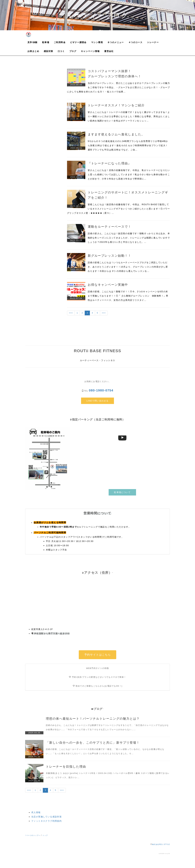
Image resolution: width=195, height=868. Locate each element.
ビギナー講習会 (78, 42)
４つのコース (135, 42)
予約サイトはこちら (98, 655)
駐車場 (46, 42)
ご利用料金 (60, 42)
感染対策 (48, 51)
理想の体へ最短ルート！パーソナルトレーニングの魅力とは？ (93, 719)
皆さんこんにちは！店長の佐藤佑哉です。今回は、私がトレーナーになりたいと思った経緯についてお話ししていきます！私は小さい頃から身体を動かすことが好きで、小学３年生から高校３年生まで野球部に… (129, 174)
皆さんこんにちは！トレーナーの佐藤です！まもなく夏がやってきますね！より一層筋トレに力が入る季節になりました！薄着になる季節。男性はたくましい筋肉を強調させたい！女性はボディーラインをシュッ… (129, 116)
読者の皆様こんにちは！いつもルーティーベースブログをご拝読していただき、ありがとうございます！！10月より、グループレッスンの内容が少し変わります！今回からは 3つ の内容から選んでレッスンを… (128, 267)
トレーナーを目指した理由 (66, 767)
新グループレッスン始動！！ (110, 256)
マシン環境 (97, 42)
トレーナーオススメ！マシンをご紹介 (116, 105)
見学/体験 (33, 42)
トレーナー (153, 42)
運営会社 (109, 51)
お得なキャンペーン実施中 (108, 285)
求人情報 (36, 812)
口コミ (61, 51)
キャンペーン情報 (90, 51)
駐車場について (122, 492)
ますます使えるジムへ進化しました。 (116, 134)
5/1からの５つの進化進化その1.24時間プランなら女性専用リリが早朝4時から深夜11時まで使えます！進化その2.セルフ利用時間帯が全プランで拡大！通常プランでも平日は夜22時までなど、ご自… (128, 145)
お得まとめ (33, 51)
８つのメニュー (116, 42)
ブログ (73, 51)
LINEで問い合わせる (98, 401)
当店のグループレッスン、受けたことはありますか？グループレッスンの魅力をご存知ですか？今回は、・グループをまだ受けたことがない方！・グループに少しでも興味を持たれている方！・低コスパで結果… (118, 87)
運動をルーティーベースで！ (110, 227)
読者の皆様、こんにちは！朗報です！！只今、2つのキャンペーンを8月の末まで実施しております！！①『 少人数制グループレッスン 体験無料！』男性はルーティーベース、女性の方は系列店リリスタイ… (128, 296)
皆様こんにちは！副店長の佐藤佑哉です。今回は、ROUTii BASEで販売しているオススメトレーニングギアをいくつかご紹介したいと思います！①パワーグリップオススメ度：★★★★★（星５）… (118, 209)
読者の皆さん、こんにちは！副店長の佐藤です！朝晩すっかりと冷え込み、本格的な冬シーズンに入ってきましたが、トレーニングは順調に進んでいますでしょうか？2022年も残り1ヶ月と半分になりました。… (129, 238)
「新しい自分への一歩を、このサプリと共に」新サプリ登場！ (93, 743)
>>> (104, 313)
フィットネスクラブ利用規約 (46, 821)
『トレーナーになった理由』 (110, 163)
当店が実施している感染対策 (46, 817)
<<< (71, 313)
